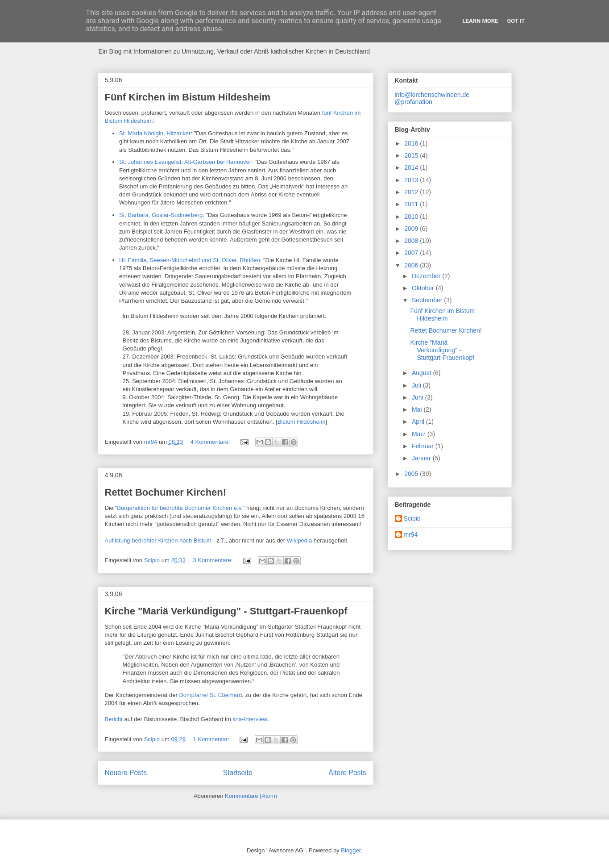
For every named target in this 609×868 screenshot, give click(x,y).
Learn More (481, 21)
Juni (418, 397)
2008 (412, 241)
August (422, 373)
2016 (412, 143)
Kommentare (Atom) (251, 796)
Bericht (115, 719)
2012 (412, 192)
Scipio (412, 518)
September (428, 300)
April (419, 421)
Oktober (424, 288)
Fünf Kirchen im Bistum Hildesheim (188, 97)
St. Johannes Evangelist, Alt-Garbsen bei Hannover (185, 162)
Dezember (427, 276)
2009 (412, 229)
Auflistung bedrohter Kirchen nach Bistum (159, 540)
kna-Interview (250, 719)
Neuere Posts (126, 773)
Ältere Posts (347, 773)
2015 (412, 155)
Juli (417, 385)
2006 (412, 265)
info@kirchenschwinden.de (432, 95)
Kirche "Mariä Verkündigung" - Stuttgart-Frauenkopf (226, 611)
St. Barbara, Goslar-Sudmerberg (161, 215)
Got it (516, 21)
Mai (418, 409)
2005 (412, 474)
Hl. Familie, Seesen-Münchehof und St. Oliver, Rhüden (190, 260)
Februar (424, 446)
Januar (422, 458)
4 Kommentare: (211, 442)
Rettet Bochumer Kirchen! (166, 492)
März (420, 434)
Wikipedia (300, 540)
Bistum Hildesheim (302, 422)
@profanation (414, 102)
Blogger (351, 850)
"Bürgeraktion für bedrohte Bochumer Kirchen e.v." (180, 508)
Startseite (238, 773)
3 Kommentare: (214, 560)
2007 (412, 253)
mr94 (411, 534)
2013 (412, 180)
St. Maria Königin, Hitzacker (155, 133)
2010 (412, 217)
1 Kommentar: (212, 739)
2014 (412, 167)
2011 (412, 204)
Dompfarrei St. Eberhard (210, 695)
